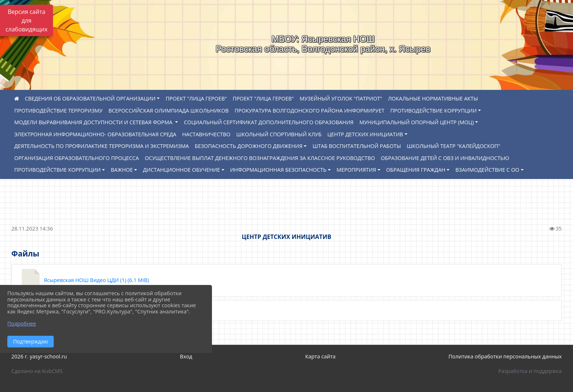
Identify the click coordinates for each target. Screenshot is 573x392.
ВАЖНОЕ (122, 170)
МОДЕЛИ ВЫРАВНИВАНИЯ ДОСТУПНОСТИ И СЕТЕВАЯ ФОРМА (94, 122)
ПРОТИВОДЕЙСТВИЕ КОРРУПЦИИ (434, 111)
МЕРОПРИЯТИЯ (356, 170)
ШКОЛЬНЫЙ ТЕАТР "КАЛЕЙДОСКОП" (454, 146)
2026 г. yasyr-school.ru (39, 356)
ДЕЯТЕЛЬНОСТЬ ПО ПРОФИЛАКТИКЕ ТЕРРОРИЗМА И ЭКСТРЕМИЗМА (102, 146)
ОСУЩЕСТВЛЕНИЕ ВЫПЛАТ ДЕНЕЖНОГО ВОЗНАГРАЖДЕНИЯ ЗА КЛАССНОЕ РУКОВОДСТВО (260, 158)
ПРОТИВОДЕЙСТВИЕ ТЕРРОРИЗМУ (58, 111)
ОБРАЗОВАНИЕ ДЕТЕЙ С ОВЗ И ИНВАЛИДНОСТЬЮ (445, 158)
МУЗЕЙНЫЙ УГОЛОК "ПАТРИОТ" (341, 98)
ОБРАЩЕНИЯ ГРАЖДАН (416, 170)
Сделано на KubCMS (37, 371)
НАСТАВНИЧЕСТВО (206, 134)
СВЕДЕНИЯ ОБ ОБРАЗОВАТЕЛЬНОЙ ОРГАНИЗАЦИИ (90, 98)
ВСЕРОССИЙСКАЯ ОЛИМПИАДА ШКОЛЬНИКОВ (169, 111)
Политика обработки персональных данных (505, 356)
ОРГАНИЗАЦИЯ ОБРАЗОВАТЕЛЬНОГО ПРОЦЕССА (77, 158)
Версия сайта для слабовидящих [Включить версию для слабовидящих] (26, 20)
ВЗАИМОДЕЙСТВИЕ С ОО (487, 170)
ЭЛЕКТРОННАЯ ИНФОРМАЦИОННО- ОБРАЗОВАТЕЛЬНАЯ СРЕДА (95, 134)
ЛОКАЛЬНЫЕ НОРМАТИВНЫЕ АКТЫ (433, 98)
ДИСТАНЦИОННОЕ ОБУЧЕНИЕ (181, 170)
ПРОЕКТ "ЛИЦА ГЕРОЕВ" (196, 98)
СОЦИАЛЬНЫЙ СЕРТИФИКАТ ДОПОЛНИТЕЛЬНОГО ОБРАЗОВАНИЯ (269, 122)
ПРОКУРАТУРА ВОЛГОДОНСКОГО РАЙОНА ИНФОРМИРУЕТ (310, 111)
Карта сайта (320, 356)
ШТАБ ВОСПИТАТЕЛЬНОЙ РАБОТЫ (357, 146)
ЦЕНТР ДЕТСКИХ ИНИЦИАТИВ (365, 134)
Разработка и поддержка (530, 371)
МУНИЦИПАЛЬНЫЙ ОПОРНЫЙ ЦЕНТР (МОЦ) (416, 122)
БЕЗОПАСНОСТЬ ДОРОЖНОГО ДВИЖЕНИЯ (249, 146)
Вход (186, 356)
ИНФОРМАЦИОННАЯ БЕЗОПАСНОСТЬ (278, 170)
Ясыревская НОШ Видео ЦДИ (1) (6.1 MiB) (84, 281)
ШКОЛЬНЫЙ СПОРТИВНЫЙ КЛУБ (279, 134)
